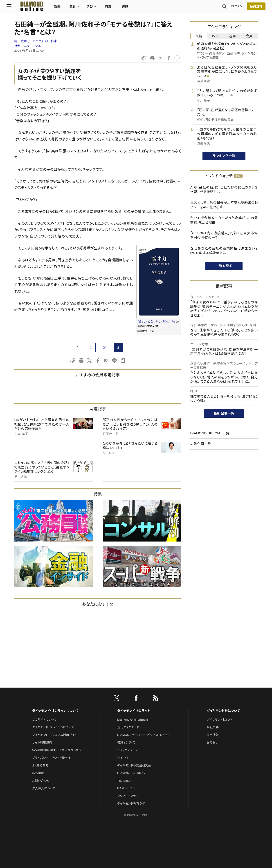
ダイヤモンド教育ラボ (131, 804)
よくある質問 (40, 765)
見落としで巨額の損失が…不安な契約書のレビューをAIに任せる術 (224, 205)
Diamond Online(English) (134, 720)
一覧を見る (224, 266)
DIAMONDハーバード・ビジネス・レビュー (144, 735)
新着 (65, 8)
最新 (199, 36)
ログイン (229, 8)
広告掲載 (38, 773)
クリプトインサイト (129, 796)
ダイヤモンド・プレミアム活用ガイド (55, 735)
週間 (233, 36)
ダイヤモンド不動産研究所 (134, 765)
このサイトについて (44, 720)
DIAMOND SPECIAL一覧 (210, 433)
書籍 (133, 8)
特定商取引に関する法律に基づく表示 (57, 750)
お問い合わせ (41, 781)
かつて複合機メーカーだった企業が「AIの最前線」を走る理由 (224, 220)
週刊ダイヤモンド (128, 727)
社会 (17, 46)
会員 (249, 36)
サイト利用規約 (42, 743)
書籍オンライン (127, 743)
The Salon (124, 781)
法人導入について (44, 788)
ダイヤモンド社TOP (219, 720)
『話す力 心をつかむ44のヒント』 (156, 322)
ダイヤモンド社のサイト (134, 711)
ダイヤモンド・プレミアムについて (53, 727)
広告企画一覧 (201, 444)
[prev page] (78, 347)
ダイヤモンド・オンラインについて (55, 711)
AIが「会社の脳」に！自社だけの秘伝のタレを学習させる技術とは (224, 190)
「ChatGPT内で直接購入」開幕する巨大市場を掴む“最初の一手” (224, 235)
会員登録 (248, 8)
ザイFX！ (123, 758)
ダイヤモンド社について (223, 711)
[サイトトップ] (35, 8)
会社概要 (213, 727)
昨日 (216, 36)
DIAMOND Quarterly (131, 773)
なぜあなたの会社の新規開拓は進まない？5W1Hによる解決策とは (224, 251)
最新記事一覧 (224, 413)
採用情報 (213, 735)
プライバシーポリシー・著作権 (51, 758)
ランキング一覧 (224, 156)
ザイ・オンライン (127, 750)
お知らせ (212, 743)
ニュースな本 (33, 46)
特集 (116, 8)
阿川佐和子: (36, 41)
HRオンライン (126, 788)
